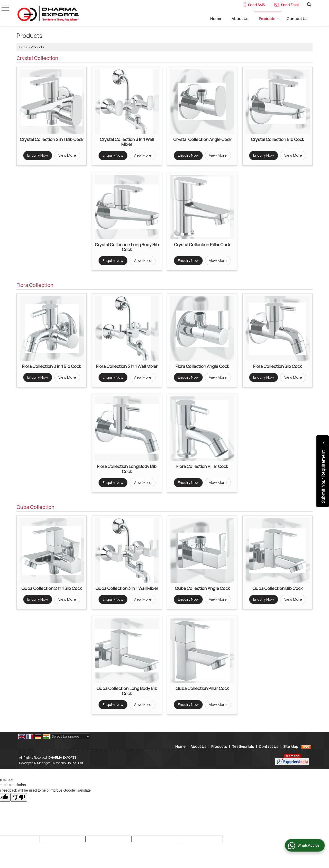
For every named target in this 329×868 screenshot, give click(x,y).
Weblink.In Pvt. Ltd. (70, 763)
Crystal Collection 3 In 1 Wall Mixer (127, 142)
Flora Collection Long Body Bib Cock (127, 469)
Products (269, 19)
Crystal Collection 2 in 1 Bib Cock (52, 139)
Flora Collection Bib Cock (277, 366)
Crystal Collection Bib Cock (277, 139)
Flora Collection (35, 285)
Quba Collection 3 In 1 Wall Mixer (127, 588)
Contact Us (297, 19)
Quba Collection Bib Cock (277, 588)
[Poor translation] (19, 797)
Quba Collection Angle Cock (202, 588)
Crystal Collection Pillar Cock (202, 245)
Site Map (291, 746)
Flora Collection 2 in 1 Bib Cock (52, 366)
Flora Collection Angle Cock (202, 366)
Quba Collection (35, 507)
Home (216, 19)
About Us (240, 19)
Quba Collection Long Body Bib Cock (127, 691)
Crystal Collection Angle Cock (202, 139)
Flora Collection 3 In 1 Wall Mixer (127, 366)
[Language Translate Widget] (70, 736)
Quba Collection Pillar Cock (202, 688)
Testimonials (243, 746)
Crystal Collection (37, 58)
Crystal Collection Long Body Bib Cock (127, 247)
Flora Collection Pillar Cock (202, 466)
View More (67, 155)
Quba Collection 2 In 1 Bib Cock (52, 588)
